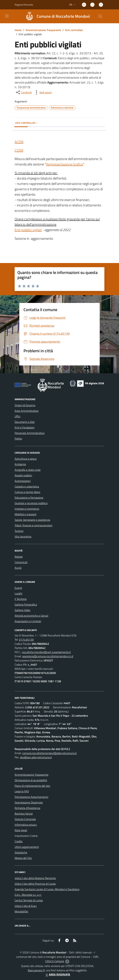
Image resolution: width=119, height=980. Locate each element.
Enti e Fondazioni (25, 427)
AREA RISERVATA (57, 974)
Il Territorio (21, 599)
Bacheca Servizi (24, 814)
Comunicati (21, 562)
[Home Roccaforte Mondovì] (56, 16)
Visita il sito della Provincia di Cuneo (35, 884)
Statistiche (21, 852)
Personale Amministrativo (30, 433)
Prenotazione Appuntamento (31, 797)
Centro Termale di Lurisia (29, 900)
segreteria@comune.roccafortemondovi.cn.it (48, 656)
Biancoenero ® (36, 970)
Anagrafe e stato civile (28, 470)
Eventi (18, 588)
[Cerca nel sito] (100, 16)
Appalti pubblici (23, 475)
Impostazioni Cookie (26, 836)
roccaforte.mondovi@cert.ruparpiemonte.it (46, 652)
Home (18, 30)
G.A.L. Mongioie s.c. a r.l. (28, 895)
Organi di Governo (25, 405)
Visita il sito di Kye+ (26, 906)
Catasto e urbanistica (27, 486)
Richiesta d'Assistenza (27, 808)
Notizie (19, 557)
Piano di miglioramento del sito (32, 786)
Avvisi (18, 568)
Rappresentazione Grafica (64, 164)
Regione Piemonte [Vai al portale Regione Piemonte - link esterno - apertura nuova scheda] (24, 5)
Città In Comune (55, 961)
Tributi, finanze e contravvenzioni (33, 525)
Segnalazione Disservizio (29, 802)
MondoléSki (21, 911)
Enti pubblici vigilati (28, 230)
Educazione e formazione (29, 498)
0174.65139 (26, 640)
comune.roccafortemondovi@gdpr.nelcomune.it (49, 753)
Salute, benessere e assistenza (32, 520)
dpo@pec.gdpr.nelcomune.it (36, 757)
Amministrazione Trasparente (43, 30)
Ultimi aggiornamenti (27, 847)
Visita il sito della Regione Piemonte (35, 878)
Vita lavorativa (23, 536)
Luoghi (18, 593)
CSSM (19, 150)
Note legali (21, 830)
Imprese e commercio (27, 509)
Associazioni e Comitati (28, 621)
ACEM (19, 142)
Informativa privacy (26, 825)
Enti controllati (74, 30)
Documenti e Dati (25, 422)
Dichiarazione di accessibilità (31, 780)
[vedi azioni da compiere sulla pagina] (43, 92)
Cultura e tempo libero (27, 492)
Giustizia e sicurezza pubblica (31, 503)
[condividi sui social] (23, 92)
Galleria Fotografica (26, 604)
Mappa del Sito (23, 858)
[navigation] (7, 16)
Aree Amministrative (27, 411)
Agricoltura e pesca (26, 459)
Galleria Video (22, 610)
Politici (18, 439)
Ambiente (20, 464)
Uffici (17, 416)
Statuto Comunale (25, 819)
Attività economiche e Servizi (31, 616)
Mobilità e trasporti (25, 514)
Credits (19, 841)
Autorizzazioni (23, 481)
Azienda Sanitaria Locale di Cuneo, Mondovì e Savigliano (47, 889)
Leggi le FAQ (22, 791)
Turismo (19, 531)
